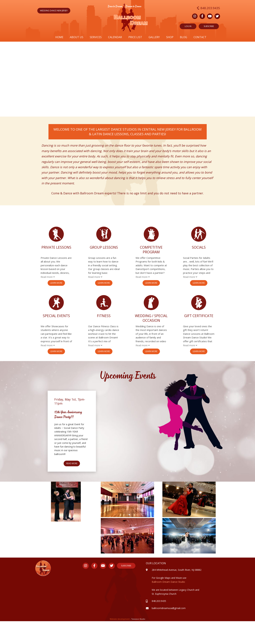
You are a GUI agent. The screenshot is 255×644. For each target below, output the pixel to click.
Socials (199, 247)
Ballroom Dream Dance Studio (168, 582)
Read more (72, 463)
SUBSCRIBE (209, 26)
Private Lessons (56, 247)
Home (59, 37)
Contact (200, 37)
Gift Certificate (199, 316)
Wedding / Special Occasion (151, 318)
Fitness (104, 316)
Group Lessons (104, 247)
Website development (120, 619)
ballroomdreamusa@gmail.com (169, 608)
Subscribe (126, 566)
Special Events (56, 316)
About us (77, 37)
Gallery (154, 37)
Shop (170, 37)
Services (96, 37)
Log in (188, 26)
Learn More (56, 283)
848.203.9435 (209, 8)
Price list (135, 37)
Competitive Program (151, 250)
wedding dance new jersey (54, 11)
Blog (183, 37)
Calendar (115, 37)
